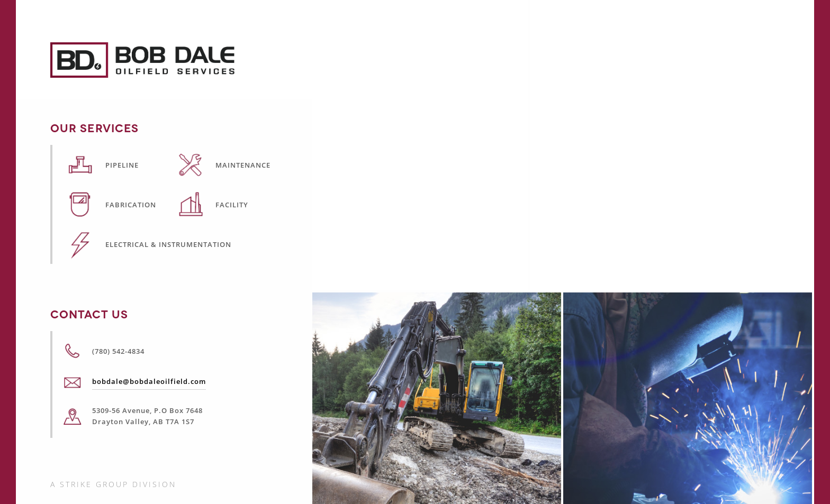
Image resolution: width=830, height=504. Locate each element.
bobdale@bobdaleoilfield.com (149, 381)
